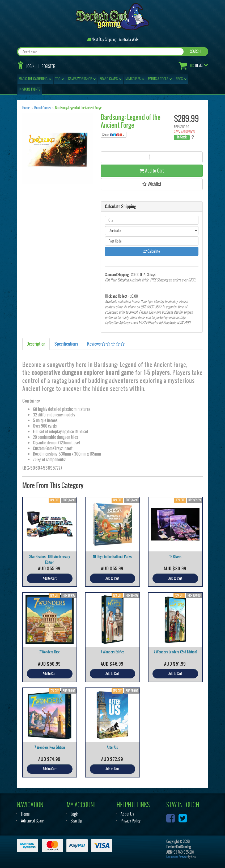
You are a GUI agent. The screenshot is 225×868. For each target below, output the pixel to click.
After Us (112, 747)
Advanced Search (33, 821)
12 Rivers (175, 557)
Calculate (152, 251)
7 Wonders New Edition (50, 747)
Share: (114, 135)
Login (30, 66)
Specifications (66, 344)
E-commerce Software (177, 857)
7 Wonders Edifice (112, 652)
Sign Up (76, 821)
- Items (191, 66)
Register (48, 66)
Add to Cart (152, 171)
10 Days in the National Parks (112, 557)
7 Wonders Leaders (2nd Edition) (175, 652)
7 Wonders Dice (50, 652)
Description (36, 344)
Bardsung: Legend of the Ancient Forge (78, 108)
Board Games (43, 108)
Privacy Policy (131, 821)
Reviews (106, 344)
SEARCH (195, 52)
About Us (127, 814)
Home (26, 108)
